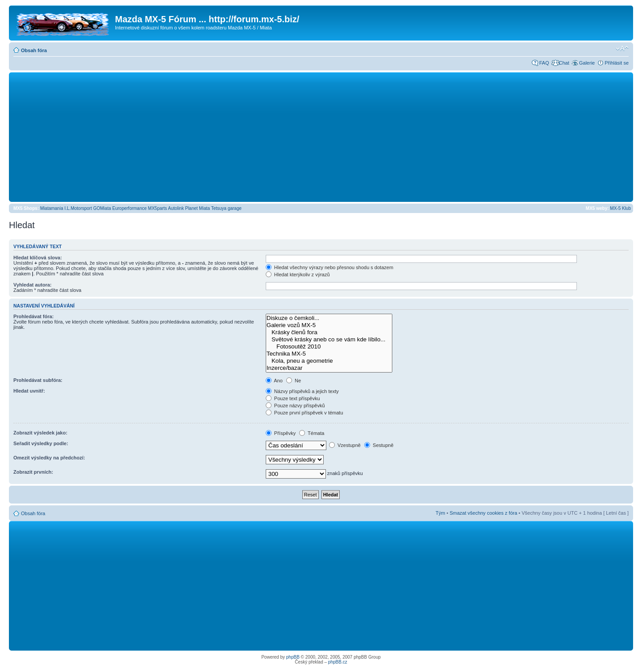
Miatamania (52, 208)
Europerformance (130, 208)
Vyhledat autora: (33, 285)
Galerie (587, 63)
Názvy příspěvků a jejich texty (302, 391)
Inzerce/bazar (329, 368)
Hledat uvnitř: (29, 391)
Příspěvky (281, 433)
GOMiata (102, 208)
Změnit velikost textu (622, 49)
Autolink (176, 208)
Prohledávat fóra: (33, 316)
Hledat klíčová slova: (38, 258)
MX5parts (158, 208)
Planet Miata (198, 208)
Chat (564, 63)
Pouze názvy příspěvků (295, 406)
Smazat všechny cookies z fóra (483, 513)
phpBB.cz (338, 662)
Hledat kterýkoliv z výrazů (298, 275)
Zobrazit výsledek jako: (40, 433)
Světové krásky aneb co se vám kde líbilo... (329, 340)
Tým (440, 513)
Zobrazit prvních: (33, 472)
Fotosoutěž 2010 (329, 347)
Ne (294, 381)
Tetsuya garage (226, 208)
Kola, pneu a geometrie (329, 361)
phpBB (293, 657)
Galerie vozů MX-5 (329, 325)
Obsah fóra (34, 50)
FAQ (544, 63)
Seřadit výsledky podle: (41, 443)
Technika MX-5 (329, 354)
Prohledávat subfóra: (38, 380)
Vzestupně (345, 445)
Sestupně (379, 445)
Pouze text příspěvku (293, 398)
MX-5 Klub (620, 208)
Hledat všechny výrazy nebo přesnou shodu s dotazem (329, 267)
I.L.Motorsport (78, 208)
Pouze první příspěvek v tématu (305, 413)
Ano (274, 381)
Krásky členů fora (329, 332)
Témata (312, 433)
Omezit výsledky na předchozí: (49, 458)
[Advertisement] (321, 137)
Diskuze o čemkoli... (329, 318)
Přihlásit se (617, 63)
